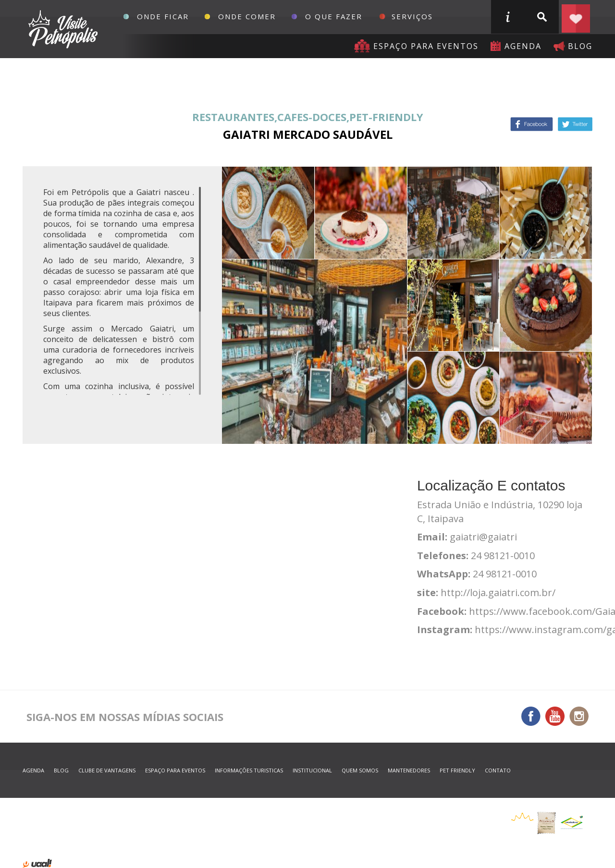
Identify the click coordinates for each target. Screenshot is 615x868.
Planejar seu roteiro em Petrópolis (576, 17)
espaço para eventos (175, 770)
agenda (523, 46)
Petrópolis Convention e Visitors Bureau (62, 29)
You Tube (555, 716)
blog (580, 46)
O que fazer (334, 16)
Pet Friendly (457, 770)
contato (498, 770)
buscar (541, 17)
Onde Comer (247, 16)
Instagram (579, 716)
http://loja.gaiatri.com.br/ (498, 593)
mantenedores (409, 770)
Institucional (312, 770)
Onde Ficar (163, 16)
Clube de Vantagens (107, 770)
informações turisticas (507, 17)
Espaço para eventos (426, 46)
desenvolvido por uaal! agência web (37, 863)
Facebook (532, 124)
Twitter (575, 124)
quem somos (360, 770)
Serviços (412, 16)
